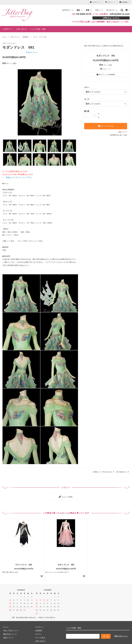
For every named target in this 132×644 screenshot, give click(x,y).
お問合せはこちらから (111, 18)
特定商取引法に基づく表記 (118, 133)
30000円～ (26, 37)
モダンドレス (15, 37)
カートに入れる (106, 124)
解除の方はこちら (121, 635)
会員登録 (125, 2)
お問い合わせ (21, 29)
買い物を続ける (123, 472)
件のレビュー (32, 52)
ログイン (110, 2)
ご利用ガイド (8, 29)
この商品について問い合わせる (103, 472)
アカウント (96, 2)
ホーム (5, 37)
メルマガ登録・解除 (38, 29)
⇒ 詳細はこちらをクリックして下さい (18, 177)
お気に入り (106, 69)
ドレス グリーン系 (40, 37)
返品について (123, 130)
